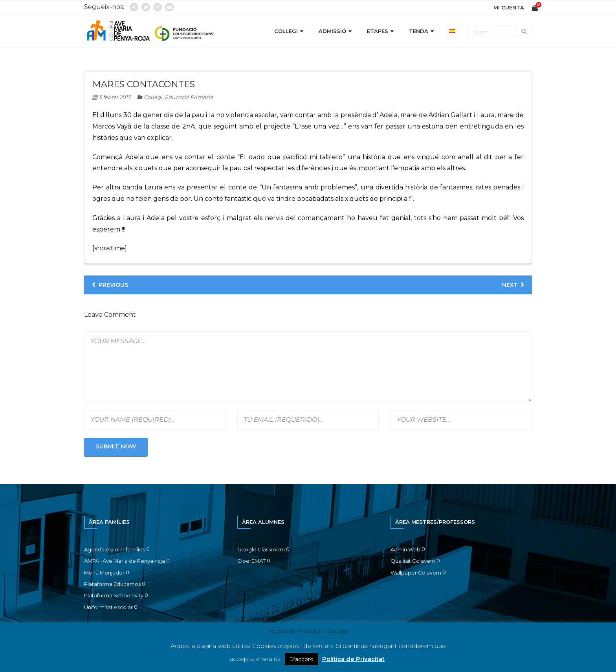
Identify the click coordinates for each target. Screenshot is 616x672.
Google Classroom (261, 549)
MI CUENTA (509, 7)
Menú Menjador (104, 573)
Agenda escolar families (115, 549)
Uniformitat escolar (108, 607)
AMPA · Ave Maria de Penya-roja (125, 561)
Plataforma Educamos (112, 584)
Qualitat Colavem (413, 561)
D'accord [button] (302, 659)
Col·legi (153, 97)
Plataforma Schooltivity (114, 595)
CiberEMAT (251, 561)
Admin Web (405, 549)
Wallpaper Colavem (416, 573)
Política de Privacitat (353, 659)
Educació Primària (189, 97)
